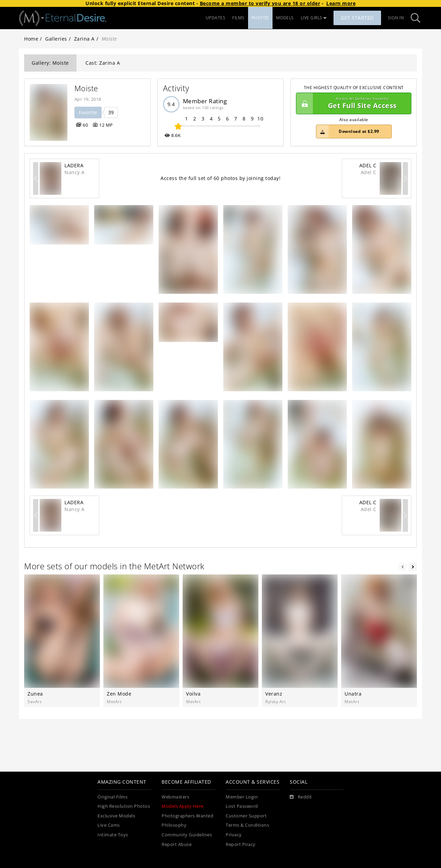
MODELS (285, 18)
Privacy (234, 835)
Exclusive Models (116, 816)
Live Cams (109, 825)
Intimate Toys (113, 835)
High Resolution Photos (124, 806)
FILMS (238, 18)
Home (31, 39)
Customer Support (246, 816)
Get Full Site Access (352, 104)
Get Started (357, 18)
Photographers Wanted (187, 816)
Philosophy (174, 825)
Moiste (86, 88)
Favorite (88, 112)
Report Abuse (177, 844)
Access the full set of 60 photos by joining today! (220, 178)
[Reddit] (301, 797)
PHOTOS (260, 18)
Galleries (56, 39)
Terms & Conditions (247, 825)
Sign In (396, 18)
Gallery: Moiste (50, 63)
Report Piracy (241, 844)
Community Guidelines (187, 835)
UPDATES (216, 18)
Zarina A (84, 39)
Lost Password (242, 806)
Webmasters (175, 797)
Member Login (242, 797)
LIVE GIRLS (314, 18)
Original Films (112, 797)
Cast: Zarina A (103, 63)
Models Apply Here (183, 806)
